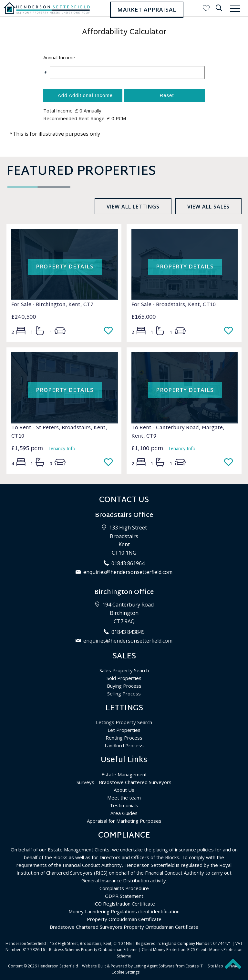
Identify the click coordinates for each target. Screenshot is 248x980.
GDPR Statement (124, 896)
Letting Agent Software (154, 966)
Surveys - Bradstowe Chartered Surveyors (124, 782)
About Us (124, 790)
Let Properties (124, 730)
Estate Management (124, 774)
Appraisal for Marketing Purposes (124, 821)
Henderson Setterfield (58, 966)
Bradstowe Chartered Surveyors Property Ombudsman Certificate (124, 927)
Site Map (215, 966)
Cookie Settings (125, 972)
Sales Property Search (124, 670)
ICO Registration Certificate (124, 904)
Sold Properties (124, 678)
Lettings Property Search (124, 722)
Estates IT (194, 966)
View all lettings (133, 207)
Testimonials (124, 805)
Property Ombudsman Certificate (124, 919)
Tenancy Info (62, 449)
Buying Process (124, 686)
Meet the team (124, 798)
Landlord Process (124, 745)
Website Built (94, 966)
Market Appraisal (147, 10)
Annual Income (59, 57)
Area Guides (124, 813)
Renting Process (124, 738)
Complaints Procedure (124, 888)
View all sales (208, 207)
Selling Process (124, 694)
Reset (167, 95)
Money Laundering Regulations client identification (124, 911)
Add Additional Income (85, 95)
